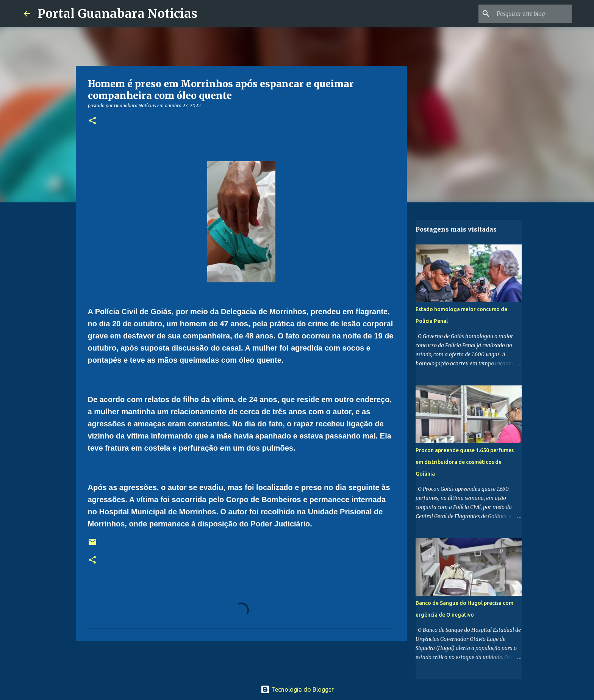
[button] (92, 121)
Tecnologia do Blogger (297, 689)
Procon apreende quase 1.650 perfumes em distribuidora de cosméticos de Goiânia (465, 462)
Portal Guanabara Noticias (117, 14)
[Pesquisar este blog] (532, 14)
